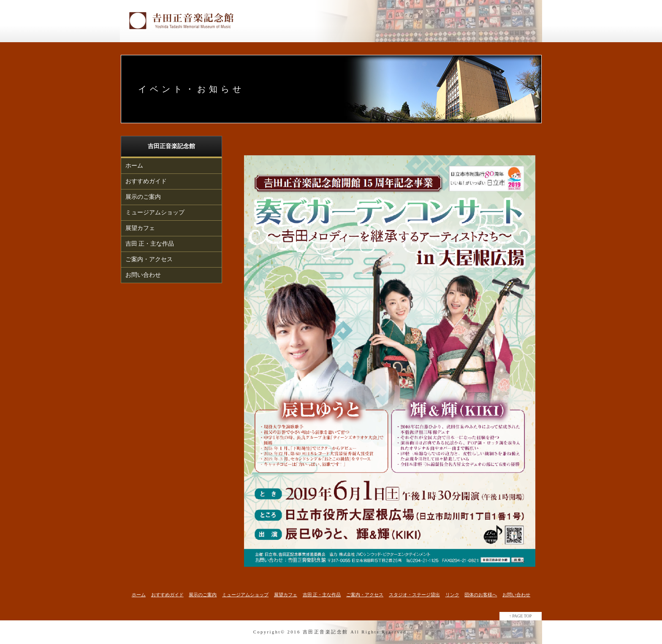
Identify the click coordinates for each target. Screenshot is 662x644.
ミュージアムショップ (155, 212)
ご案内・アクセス (149, 259)
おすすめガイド (146, 181)
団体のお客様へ (481, 595)
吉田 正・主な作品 (150, 244)
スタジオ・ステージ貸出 (414, 595)
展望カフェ (140, 228)
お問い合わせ (143, 275)
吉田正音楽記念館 (326, 632)
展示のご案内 (143, 197)
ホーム (134, 166)
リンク (452, 595)
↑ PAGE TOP (521, 616)
